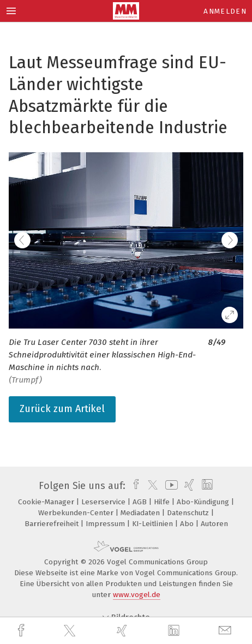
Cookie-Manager (47, 502)
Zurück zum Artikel (62, 409)
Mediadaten (141, 513)
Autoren (214, 524)
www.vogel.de (137, 595)
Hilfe (163, 502)
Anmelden (225, 11)
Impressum (106, 524)
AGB (141, 502)
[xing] (123, 631)
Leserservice (104, 502)
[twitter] (71, 631)
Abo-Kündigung (204, 502)
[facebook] (22, 631)
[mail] (226, 631)
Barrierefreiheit (53, 524)
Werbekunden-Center (77, 513)
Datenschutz (189, 513)
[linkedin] (175, 631)
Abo (188, 524)
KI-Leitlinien (154, 524)
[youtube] (170, 486)
